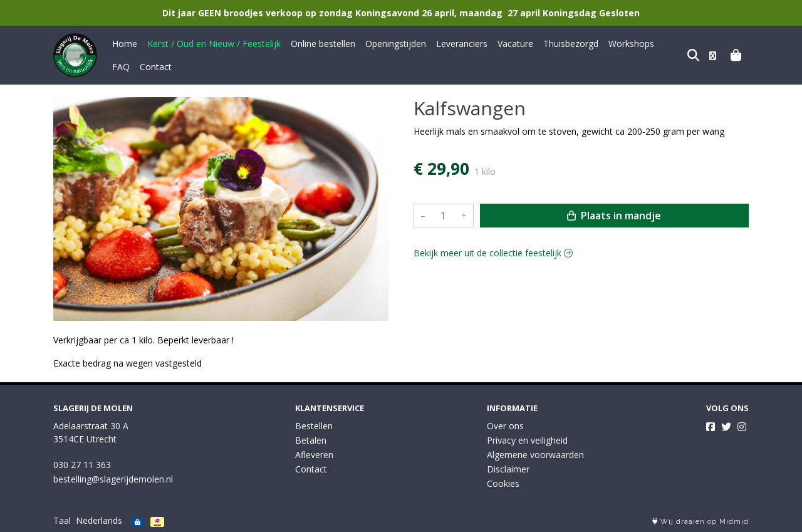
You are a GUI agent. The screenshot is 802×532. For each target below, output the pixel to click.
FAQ (673, 44)
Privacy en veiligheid (527, 440)
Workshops (631, 44)
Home (125, 44)
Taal (62, 520)
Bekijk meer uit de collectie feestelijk (493, 253)
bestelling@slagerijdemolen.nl (113, 479)
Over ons (505, 426)
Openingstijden (396, 44)
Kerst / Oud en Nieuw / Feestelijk (214, 44)
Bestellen (314, 426)
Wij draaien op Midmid (700, 522)
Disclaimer (508, 469)
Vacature (515, 44)
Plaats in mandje (614, 216)
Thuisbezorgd (571, 44)
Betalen (311, 440)
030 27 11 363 (82, 465)
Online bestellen (323, 44)
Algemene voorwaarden (535, 455)
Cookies (503, 483)
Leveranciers (462, 44)
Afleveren (314, 455)
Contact (128, 67)
